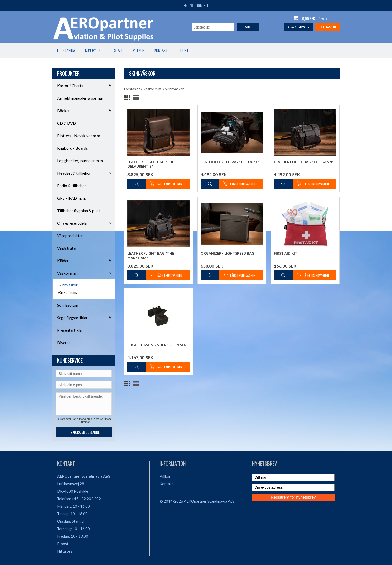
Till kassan (328, 27)
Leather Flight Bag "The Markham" (151, 256)
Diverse (64, 342)
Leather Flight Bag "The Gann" (304, 162)
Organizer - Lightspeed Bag (228, 253)
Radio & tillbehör (72, 186)
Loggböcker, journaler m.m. (80, 161)
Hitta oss (65, 551)
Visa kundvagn (299, 27)
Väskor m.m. (67, 292)
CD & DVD (67, 123)
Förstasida (66, 50)
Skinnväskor (68, 285)
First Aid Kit (286, 253)
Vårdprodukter (70, 236)
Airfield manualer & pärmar (80, 98)
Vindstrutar (67, 248)
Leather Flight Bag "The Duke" (230, 162)
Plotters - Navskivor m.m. (79, 135)
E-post (183, 50)
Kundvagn (93, 50)
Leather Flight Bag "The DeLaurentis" (151, 164)
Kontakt (161, 50)
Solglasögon (68, 305)
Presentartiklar (70, 330)
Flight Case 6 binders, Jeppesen (157, 345)
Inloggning (196, 5)
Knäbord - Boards (73, 148)
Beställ (117, 50)
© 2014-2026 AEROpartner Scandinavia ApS (197, 501)
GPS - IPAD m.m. (71, 198)
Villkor (139, 50)
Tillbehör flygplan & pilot (79, 211)
